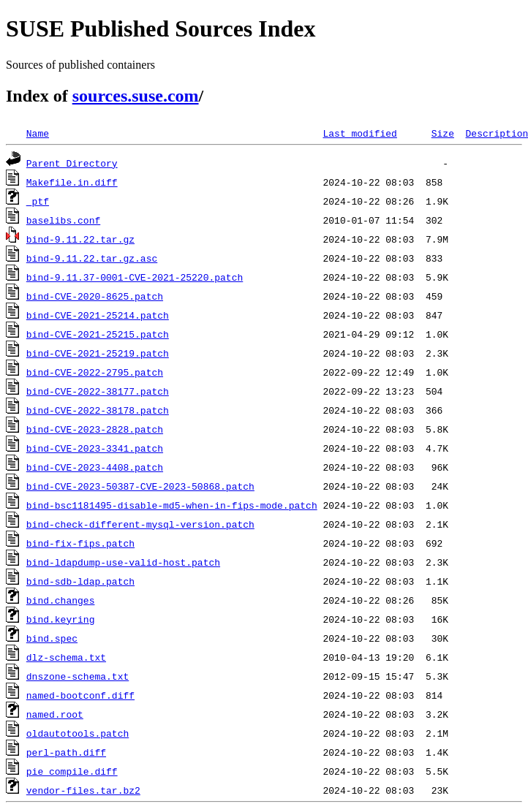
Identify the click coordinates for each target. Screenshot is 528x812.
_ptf (38, 201)
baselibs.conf (63, 220)
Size (443, 133)
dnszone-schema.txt (78, 676)
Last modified (359, 133)
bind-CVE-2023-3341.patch (95, 448)
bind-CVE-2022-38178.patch (98, 410)
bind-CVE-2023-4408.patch (95, 467)
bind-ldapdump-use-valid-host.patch (123, 562)
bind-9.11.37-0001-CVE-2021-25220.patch (135, 277)
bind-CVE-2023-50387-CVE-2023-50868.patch (140, 486)
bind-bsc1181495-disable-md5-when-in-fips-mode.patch (172, 505)
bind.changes (61, 600)
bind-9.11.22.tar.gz (80, 239)
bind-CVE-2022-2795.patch (95, 372)
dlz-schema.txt (66, 657)
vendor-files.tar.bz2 (83, 790)
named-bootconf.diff (80, 695)
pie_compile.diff (72, 771)
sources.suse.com (136, 96)
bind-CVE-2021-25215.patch (98, 334)
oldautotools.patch (78, 733)
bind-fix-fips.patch (80, 543)
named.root (55, 714)
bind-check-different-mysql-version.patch (140, 524)
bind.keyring (61, 619)
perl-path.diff (66, 752)
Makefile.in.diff (72, 182)
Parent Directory (72, 163)
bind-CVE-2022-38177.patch (98, 391)
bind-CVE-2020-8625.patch (95, 296)
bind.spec (52, 638)
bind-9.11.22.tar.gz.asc (92, 258)
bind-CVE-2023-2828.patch (95, 429)
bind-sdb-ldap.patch (80, 581)
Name (38, 133)
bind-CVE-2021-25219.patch (98, 353)
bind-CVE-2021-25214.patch (98, 315)
